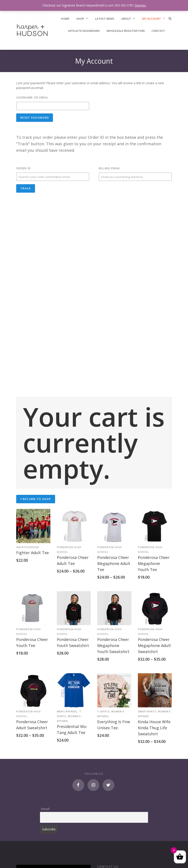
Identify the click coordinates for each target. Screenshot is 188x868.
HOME (65, 19)
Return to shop (36, 499)
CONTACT (158, 31)
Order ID (23, 168)
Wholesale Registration (126, 31)
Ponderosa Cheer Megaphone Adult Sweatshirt (154, 645)
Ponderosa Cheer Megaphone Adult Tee (114, 563)
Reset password (35, 118)
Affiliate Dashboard (84, 31)
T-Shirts (103, 711)
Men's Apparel (67, 711)
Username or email (32, 97)
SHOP (80, 19)
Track (26, 188)
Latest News (105, 19)
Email (45, 809)
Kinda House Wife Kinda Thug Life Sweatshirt (154, 728)
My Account (152, 19)
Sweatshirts (147, 711)
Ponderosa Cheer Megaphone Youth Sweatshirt (113, 645)
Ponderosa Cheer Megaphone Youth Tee (154, 563)
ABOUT (126, 19)
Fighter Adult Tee (33, 553)
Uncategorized (28, 547)
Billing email (110, 168)
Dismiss (140, 5)
